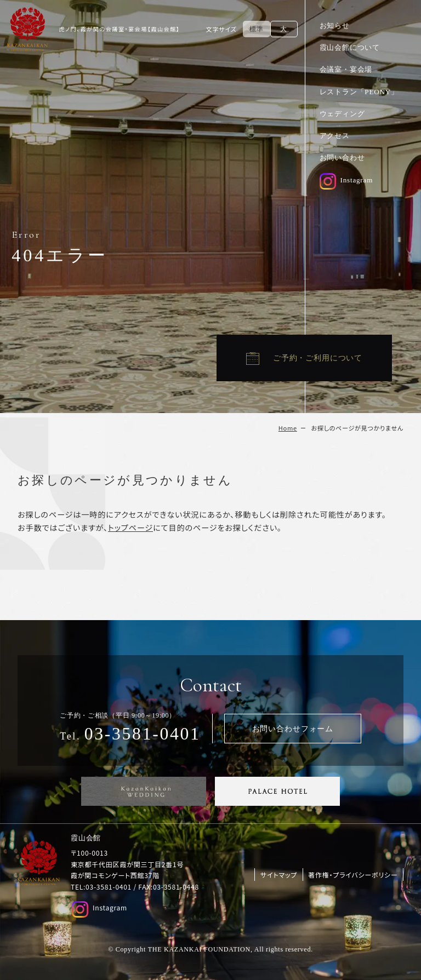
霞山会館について (350, 47)
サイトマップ (279, 875)
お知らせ (335, 25)
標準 (256, 29)
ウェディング (342, 114)
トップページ (130, 528)
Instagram (346, 180)
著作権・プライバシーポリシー (353, 875)
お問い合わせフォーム (293, 729)
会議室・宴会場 (346, 69)
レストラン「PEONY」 (359, 92)
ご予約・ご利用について (318, 358)
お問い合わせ (342, 157)
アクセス (335, 136)
